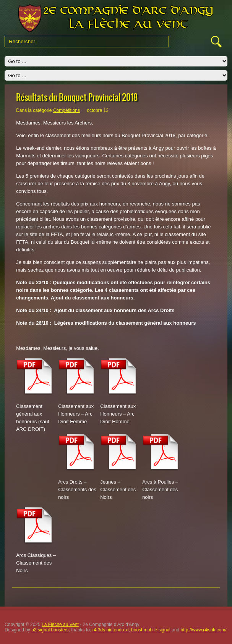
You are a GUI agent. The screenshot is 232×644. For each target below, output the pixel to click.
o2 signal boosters (50, 630)
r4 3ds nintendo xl (111, 630)
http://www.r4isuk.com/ (203, 630)
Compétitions (67, 110)
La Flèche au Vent (60, 625)
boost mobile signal (151, 630)
